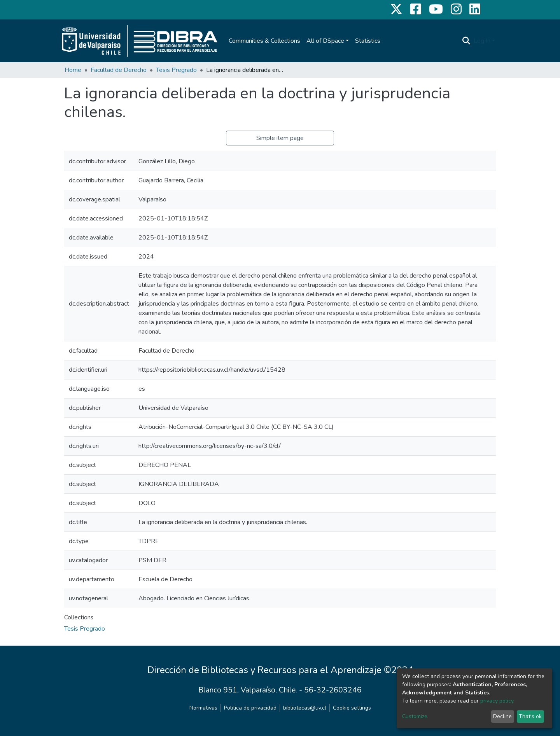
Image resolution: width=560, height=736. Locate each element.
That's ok (530, 716)
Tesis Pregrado (176, 70)
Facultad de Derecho (119, 70)
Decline (502, 716)
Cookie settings (352, 708)
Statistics (368, 41)
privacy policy (497, 701)
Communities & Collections (264, 41)
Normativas (203, 708)
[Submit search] (466, 41)
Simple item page (280, 138)
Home (73, 70)
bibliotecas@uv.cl (305, 708)
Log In (482, 41)
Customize (415, 716)
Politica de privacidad (250, 708)
